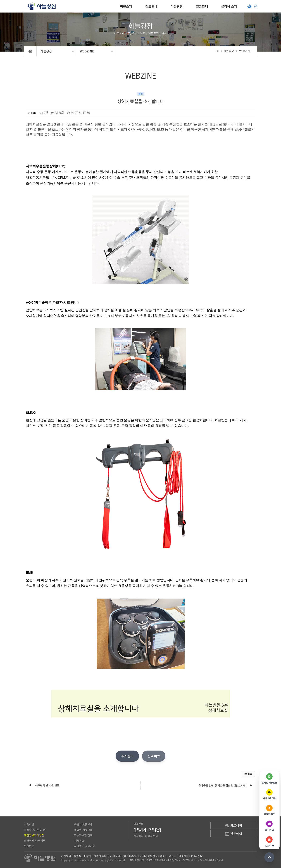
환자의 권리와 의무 (35, 841)
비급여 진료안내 (83, 830)
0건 (44, 113)
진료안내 (151, 6)
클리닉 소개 (229, 6)
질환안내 (202, 6)
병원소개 (126, 6)
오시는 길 (29, 846)
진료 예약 (154, 756)
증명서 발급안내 (83, 824)
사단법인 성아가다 (85, 846)
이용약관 (29, 824)
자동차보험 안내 (83, 835)
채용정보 (79, 841)
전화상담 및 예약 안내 (146, 836)
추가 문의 (127, 756)
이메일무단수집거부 (35, 830)
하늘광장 (177, 6)
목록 (248, 774)
